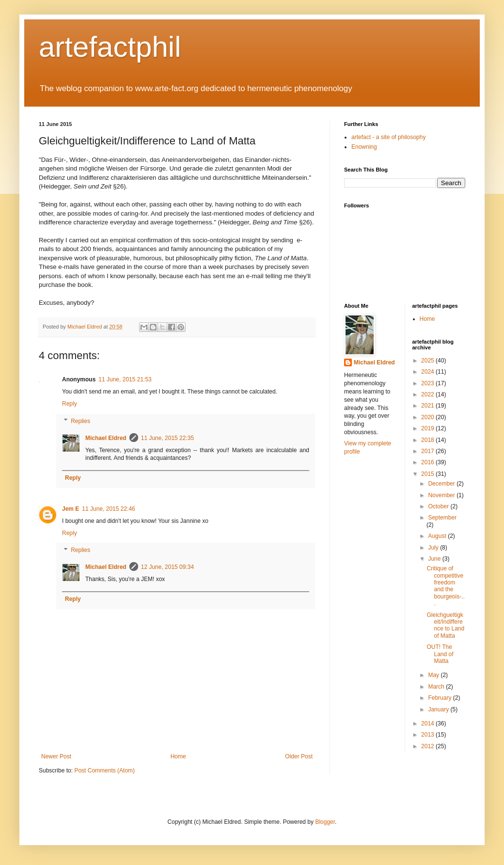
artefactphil (110, 47)
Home (178, 756)
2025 (428, 361)
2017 (428, 451)
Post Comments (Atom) (104, 771)
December (442, 484)
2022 (428, 394)
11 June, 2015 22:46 (108, 509)
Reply (70, 404)
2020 (428, 417)
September (442, 518)
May (434, 675)
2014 (428, 723)
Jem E (71, 509)
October (439, 506)
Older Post (299, 756)
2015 (428, 474)
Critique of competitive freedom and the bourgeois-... (445, 586)
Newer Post (56, 756)
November (442, 495)
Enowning (364, 147)
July (434, 548)
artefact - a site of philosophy (388, 137)
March (437, 687)
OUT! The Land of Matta (440, 654)
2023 (428, 383)
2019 (428, 428)
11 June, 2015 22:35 (167, 438)
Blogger (325, 822)
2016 (428, 462)
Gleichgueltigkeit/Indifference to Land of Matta (445, 625)
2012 (428, 746)
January (439, 709)
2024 (428, 372)
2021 (428, 406)
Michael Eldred (106, 438)
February (440, 698)
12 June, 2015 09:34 (167, 567)
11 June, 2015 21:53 (125, 379)
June (435, 559)
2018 (428, 440)
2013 (428, 735)
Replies (80, 421)
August (438, 536)
